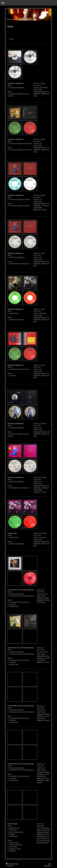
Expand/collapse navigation (28, 3)
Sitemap (15, 864)
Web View (48, 866)
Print (9, 864)
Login (49, 864)
